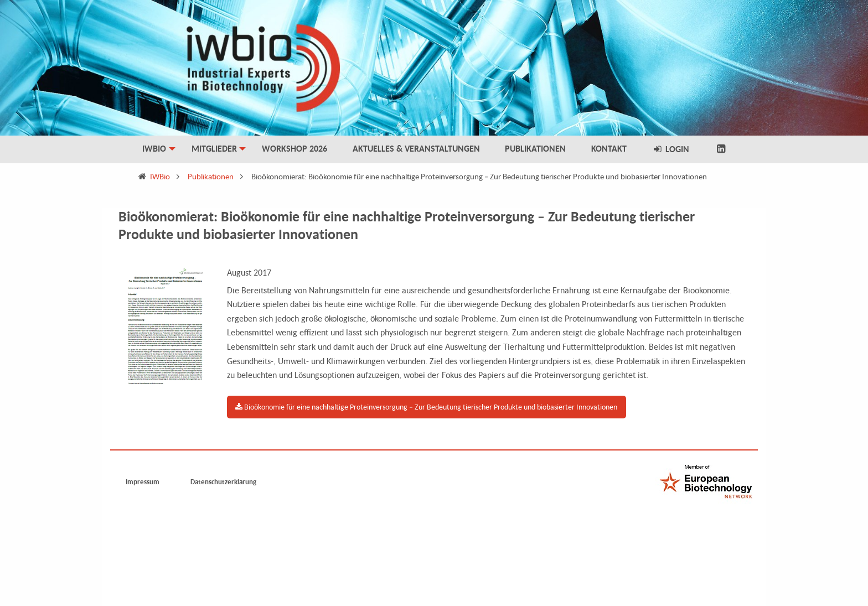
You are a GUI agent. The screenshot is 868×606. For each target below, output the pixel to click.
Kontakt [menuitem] (609, 149)
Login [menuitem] (671, 149)
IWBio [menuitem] (154, 149)
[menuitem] (720, 149)
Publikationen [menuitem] (535, 149)
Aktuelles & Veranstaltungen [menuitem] (416, 149)
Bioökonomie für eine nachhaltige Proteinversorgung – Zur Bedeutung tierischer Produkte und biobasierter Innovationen (426, 406)
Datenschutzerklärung (223, 482)
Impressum (143, 482)
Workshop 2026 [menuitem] (294, 149)
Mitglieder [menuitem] (214, 149)
